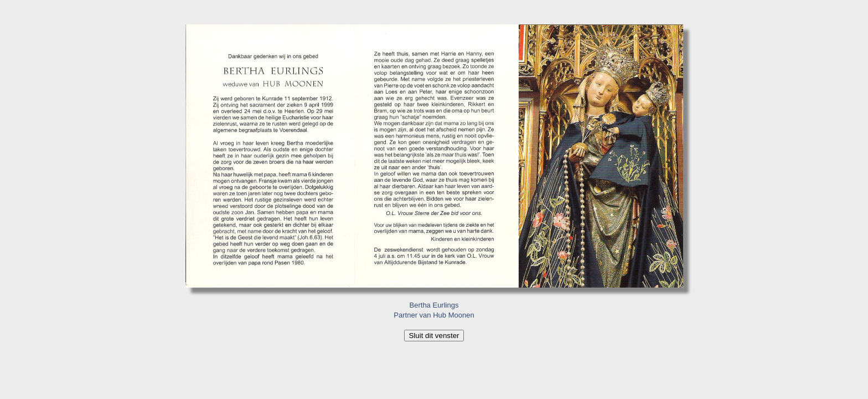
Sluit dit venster (434, 336)
